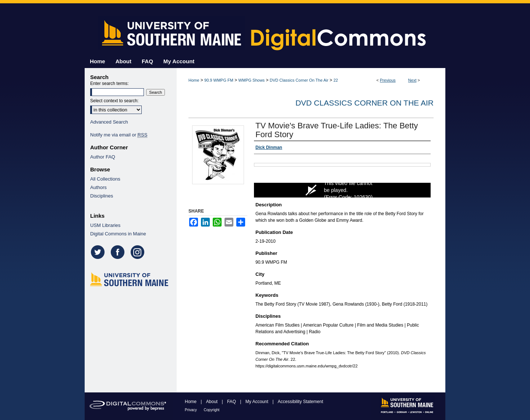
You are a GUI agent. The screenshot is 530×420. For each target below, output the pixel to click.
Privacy (191, 410)
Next (412, 80)
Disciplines (102, 196)
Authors (98, 187)
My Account (257, 402)
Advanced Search (109, 122)
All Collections (105, 179)
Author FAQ (103, 157)
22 (336, 80)
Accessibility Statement (301, 402)
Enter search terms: (109, 83)
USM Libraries (105, 225)
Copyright (212, 410)
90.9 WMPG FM (219, 80)
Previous (388, 80)
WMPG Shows (252, 80)
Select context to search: (114, 101)
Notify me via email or (119, 135)
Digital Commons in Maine (118, 234)
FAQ (232, 402)
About (213, 402)
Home (194, 80)
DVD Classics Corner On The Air (299, 80)
